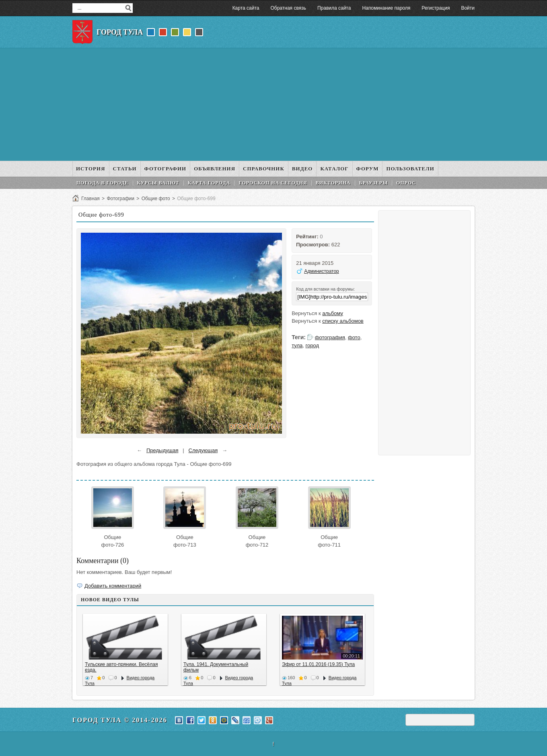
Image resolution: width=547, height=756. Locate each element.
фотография (330, 337)
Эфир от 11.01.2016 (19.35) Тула (318, 664)
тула (297, 345)
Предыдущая (162, 450)
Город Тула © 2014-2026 (120, 720)
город (312, 345)
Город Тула (120, 32)
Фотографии (120, 199)
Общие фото (156, 199)
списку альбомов (343, 321)
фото (354, 337)
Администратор (322, 271)
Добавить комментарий (113, 586)
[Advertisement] (273, 104)
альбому (333, 313)
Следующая (203, 450)
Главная (90, 199)
